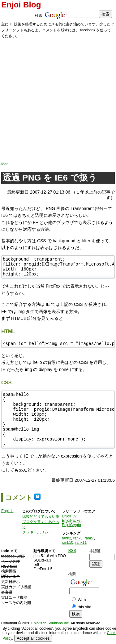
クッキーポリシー (37, 547)
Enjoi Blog (21, 5)
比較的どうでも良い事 (41, 531)
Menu (6, 164)
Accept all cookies (33, 638)
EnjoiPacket (72, 535)
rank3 (78, 553)
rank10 (68, 557)
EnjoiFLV (69, 531)
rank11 (81, 557)
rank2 (67, 553)
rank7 (89, 553)
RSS (72, 566)
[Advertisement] (58, 101)
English (7, 526)
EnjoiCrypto (71, 540)
